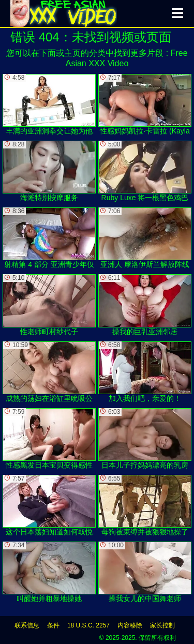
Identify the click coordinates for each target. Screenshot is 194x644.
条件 (53, 625)
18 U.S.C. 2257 (88, 625)
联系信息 (27, 625)
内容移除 (130, 625)
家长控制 (162, 625)
